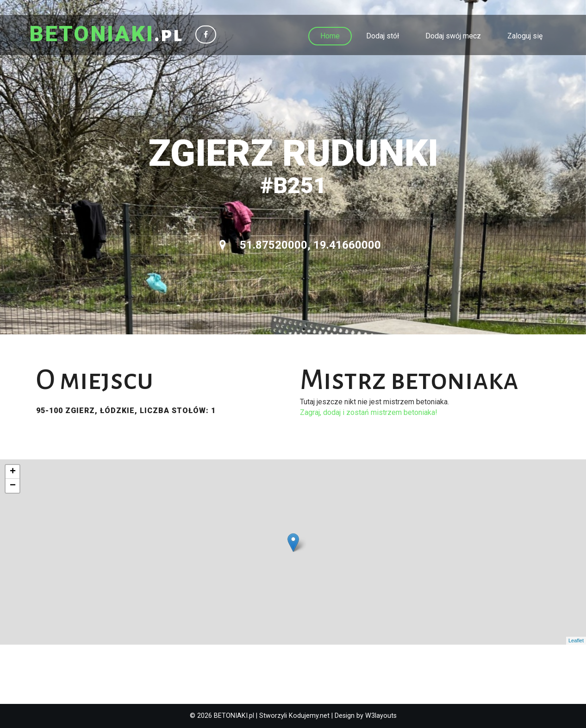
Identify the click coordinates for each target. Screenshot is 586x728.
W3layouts (381, 716)
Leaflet (576, 640)
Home (330, 36)
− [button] (13, 486)
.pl (106, 35)
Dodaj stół (383, 36)
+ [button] (13, 472)
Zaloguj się (525, 36)
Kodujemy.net (309, 716)
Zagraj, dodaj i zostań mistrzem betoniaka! (369, 412)
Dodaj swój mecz (453, 36)
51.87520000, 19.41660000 (300, 245)
